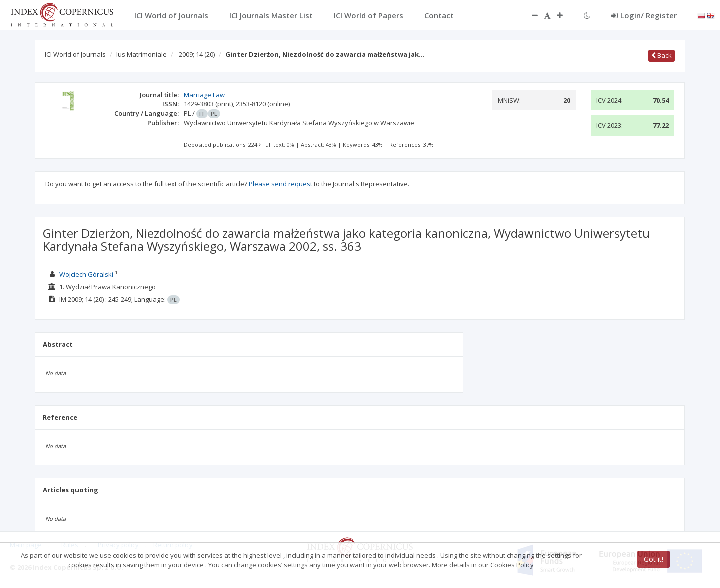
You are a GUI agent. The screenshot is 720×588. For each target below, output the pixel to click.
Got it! (654, 559)
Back (662, 55)
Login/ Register (644, 15)
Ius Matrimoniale (142, 54)
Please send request (281, 184)
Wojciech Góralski (86, 274)
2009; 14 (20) (197, 54)
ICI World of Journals (75, 54)
